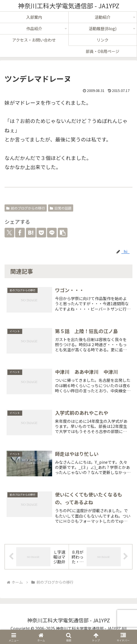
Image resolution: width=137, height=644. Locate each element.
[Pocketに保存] (41, 233)
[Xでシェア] (9, 233)
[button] (63, 233)
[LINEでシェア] (52, 233)
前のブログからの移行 (26, 208)
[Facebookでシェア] (20, 233)
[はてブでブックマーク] (31, 233)
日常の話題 (61, 208)
